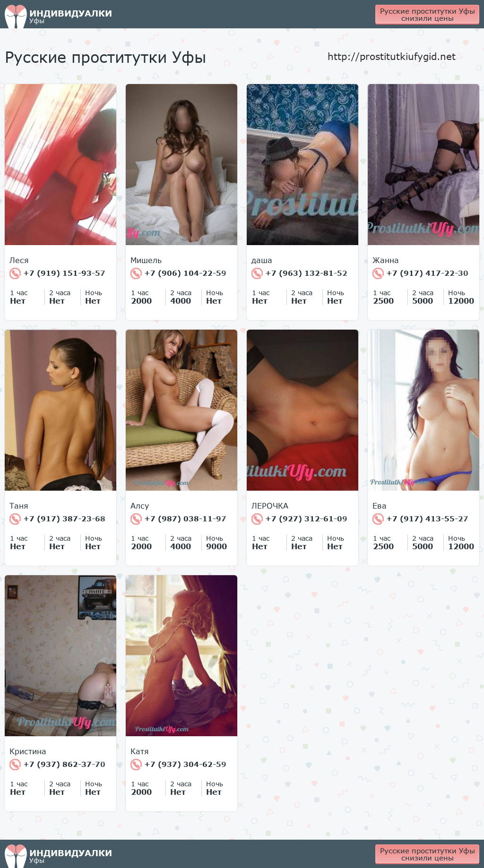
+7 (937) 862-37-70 (57, 765)
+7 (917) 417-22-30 (420, 273)
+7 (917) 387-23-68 (57, 519)
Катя (140, 751)
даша (262, 260)
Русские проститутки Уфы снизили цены (428, 14)
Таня (19, 506)
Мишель (146, 260)
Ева (380, 506)
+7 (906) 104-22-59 (178, 273)
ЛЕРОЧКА (270, 506)
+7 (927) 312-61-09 (299, 519)
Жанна (386, 260)
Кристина (28, 751)
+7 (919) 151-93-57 (57, 273)
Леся (19, 260)
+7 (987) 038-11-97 (178, 519)
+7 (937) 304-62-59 (178, 765)
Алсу (140, 506)
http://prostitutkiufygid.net (392, 56)
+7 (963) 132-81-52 (299, 273)
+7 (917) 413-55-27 (420, 519)
